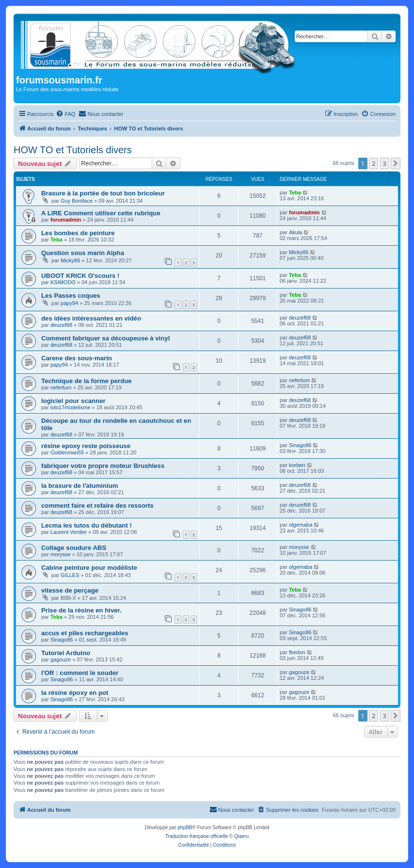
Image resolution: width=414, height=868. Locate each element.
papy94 (69, 303)
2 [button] (374, 163)
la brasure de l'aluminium (80, 486)
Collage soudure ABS (74, 548)
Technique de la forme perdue (87, 381)
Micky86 (70, 260)
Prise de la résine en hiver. (81, 610)
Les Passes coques (71, 296)
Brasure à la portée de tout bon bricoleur (103, 193)
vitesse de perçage (70, 590)
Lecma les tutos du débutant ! (87, 525)
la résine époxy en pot (75, 693)
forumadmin (66, 220)
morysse (61, 554)
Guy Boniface (77, 201)
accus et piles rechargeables (85, 633)
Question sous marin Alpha (83, 253)
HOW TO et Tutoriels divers (73, 150)
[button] (396, 163)
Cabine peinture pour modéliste (89, 568)
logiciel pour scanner (73, 401)
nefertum (61, 387)
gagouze (61, 659)
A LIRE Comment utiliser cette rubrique (101, 213)
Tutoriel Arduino (66, 653)
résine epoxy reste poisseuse (86, 446)
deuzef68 (61, 325)
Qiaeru (241, 836)
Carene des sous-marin (77, 358)
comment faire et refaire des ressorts (97, 506)
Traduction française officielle (197, 836)
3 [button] (385, 163)
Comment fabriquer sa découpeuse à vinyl (105, 338)
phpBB (185, 828)
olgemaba (301, 525)
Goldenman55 (67, 452)
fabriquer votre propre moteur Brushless (103, 466)
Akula (296, 232)
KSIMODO (63, 282)
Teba (295, 193)
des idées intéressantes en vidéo (91, 318)
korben (297, 465)
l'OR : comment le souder (80, 673)
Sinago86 (300, 445)
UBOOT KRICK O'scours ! (80, 276)
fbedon (297, 652)
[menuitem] (65, 114)
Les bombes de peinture (78, 233)
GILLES (70, 575)
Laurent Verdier (69, 532)
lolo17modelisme (71, 407)
